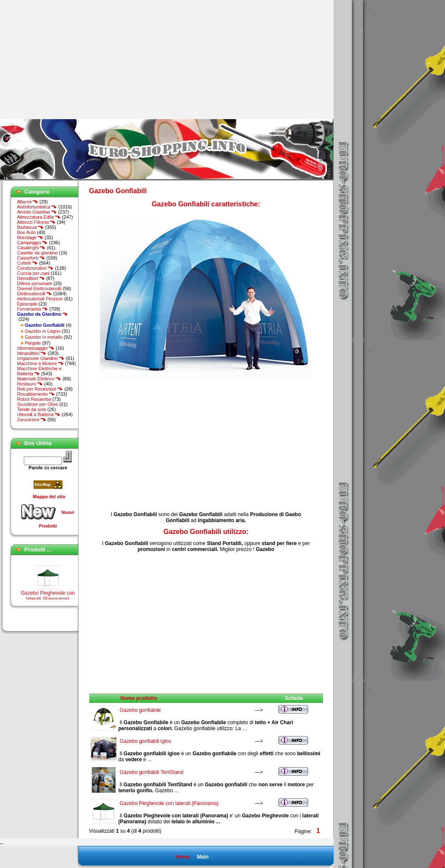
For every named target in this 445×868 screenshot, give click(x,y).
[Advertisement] (71, 60)
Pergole (33, 343)
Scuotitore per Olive (38, 404)
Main (203, 857)
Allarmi (28, 202)
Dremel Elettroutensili (39, 288)
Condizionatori (35, 268)
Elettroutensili (34, 294)
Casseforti (31, 258)
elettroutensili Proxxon (40, 299)
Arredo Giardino (37, 212)
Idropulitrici (32, 353)
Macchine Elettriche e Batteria (39, 371)
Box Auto (26, 232)
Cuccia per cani (33, 273)
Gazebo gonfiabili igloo (146, 741)
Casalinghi (31, 248)
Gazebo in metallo (44, 337)
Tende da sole (32, 409)
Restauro (30, 384)
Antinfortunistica (37, 207)
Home (183, 857)
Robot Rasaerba (34, 399)
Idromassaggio (36, 348)
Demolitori (31, 278)
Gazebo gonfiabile (140, 710)
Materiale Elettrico (39, 379)
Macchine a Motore (40, 363)
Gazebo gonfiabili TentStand (152, 772)
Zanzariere (32, 420)
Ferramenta (33, 309)
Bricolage (30, 237)
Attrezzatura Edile (39, 217)
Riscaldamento (36, 394)
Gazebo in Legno (43, 331)
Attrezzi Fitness (36, 222)
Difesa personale (35, 283)
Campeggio (32, 243)
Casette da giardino (37, 253)
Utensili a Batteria (39, 414)
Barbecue (30, 227)
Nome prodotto (139, 698)
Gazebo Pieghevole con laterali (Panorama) (169, 803)
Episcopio (27, 304)
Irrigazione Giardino (41, 358)
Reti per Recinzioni (40, 389)
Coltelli (27, 263)
